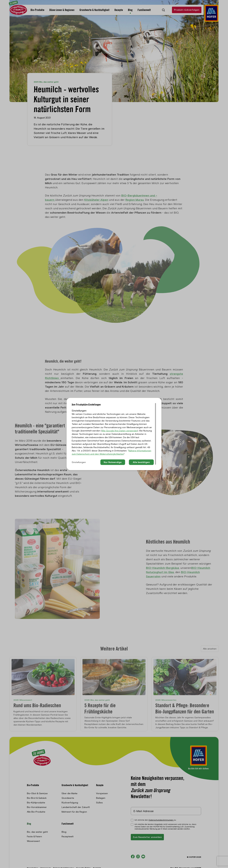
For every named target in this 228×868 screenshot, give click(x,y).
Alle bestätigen (141, 462)
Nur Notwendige (113, 462)
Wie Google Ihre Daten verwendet (120, 431)
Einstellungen (79, 462)
